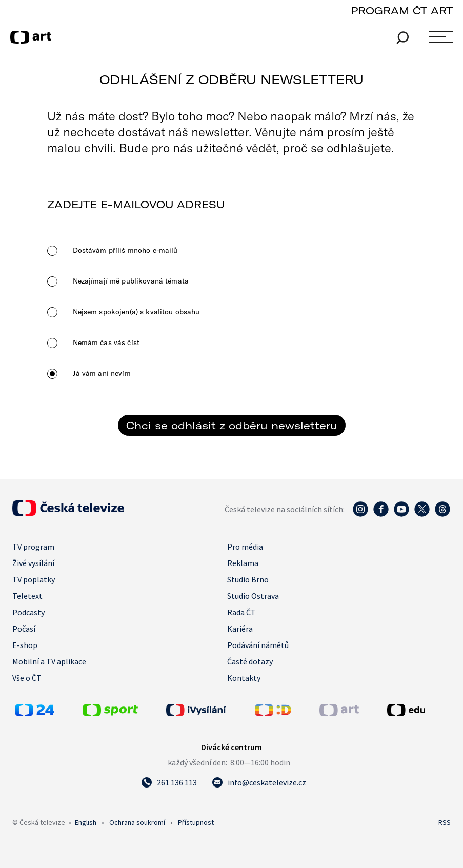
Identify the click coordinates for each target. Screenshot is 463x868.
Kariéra (240, 629)
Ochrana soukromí (137, 822)
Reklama (243, 563)
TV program (33, 547)
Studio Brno (248, 579)
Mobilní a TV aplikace (49, 661)
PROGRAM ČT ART (402, 11)
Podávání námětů (258, 645)
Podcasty (28, 612)
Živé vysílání (33, 563)
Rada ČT (241, 612)
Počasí (24, 629)
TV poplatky (34, 579)
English (86, 822)
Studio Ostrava (253, 596)
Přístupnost (196, 822)
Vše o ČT (27, 678)
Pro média (245, 547)
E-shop (25, 645)
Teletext (27, 596)
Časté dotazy (250, 661)
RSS (445, 822)
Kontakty (244, 678)
